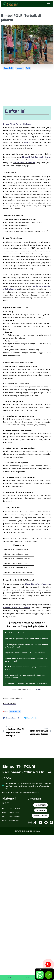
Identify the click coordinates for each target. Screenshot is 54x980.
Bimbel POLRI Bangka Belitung (36, 157)
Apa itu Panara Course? (15, 633)
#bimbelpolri (15, 712)
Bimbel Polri (9, 68)
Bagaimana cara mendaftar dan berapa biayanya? (26, 683)
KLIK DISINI (37, 690)
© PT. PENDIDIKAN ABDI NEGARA (27, 831)
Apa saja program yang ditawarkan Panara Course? (26, 639)
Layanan (20, 68)
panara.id (29, 142)
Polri (28, 68)
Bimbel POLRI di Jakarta (24, 163)
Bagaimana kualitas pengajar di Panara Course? (25, 653)
